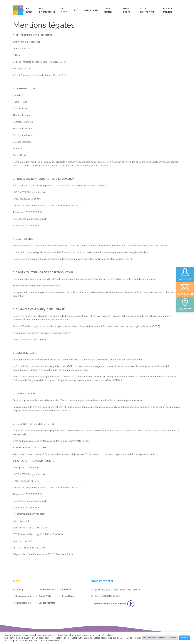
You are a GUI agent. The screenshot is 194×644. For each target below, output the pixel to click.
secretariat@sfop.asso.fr (105, 596)
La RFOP (64, 10)
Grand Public (108, 10)
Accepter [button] (184, 638)
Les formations (47, 10)
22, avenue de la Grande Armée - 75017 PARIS (115, 590)
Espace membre (168, 10)
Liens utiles (127, 10)
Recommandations (86, 10)
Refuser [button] (173, 638)
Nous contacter (147, 10)
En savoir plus (134, 638)
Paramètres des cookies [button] (154, 638)
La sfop (29, 10)
